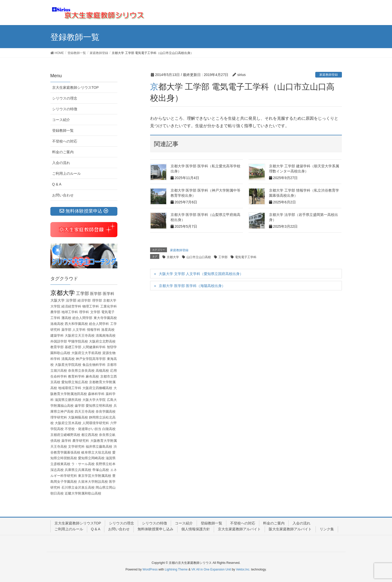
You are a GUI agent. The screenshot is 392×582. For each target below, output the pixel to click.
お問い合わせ (63, 195)
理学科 (84, 312)
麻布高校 (92, 376)
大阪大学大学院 (94, 400)
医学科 (109, 294)
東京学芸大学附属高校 (95, 476)
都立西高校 (90, 435)
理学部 (97, 300)
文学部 (95, 312)
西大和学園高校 (76, 324)
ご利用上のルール (66, 173)
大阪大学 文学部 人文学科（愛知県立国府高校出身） (201, 274)
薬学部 (66, 330)
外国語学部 (59, 341)
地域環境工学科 (70, 388)
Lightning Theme (176, 569)
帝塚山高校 (101, 470)
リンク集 (327, 529)
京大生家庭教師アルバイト (239, 529)
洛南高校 (57, 324)
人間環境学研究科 (96, 423)
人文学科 (79, 330)
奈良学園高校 (106, 411)
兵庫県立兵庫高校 (78, 470)
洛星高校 (108, 330)
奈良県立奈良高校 (81, 371)
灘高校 (66, 318)
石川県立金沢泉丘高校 (78, 487)
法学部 (71, 300)
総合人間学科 (99, 324)
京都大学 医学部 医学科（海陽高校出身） (192, 286)
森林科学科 (96, 394)
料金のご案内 (63, 152)
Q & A (57, 184)
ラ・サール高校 (83, 464)
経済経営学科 (71, 306)
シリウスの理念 (65, 98)
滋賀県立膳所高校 (68, 400)
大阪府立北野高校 (102, 341)
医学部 (96, 294)
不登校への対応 (65, 141)
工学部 (223, 257)
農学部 (55, 312)
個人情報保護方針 (196, 529)
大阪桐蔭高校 (78, 417)
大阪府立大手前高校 (86, 353)
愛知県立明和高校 (99, 406)
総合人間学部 (82, 318)
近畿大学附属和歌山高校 (83, 493)
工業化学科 (109, 306)
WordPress (150, 569)
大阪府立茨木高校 (68, 423)
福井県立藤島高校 (99, 447)
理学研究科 (59, 417)
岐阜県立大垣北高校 (96, 452)
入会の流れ (61, 163)
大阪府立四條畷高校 (97, 388)
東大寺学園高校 (105, 318)
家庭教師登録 (329, 75)
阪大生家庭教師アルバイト (290, 529)
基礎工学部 (73, 347)
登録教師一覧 (63, 130)
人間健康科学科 (94, 347)
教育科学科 (76, 376)
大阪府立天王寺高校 (80, 336)
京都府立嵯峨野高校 (65, 435)
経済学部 (84, 300)
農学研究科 (81, 441)
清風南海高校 (106, 336)
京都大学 (173, 257)
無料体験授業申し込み (155, 529)
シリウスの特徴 (65, 109)
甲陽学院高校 (78, 341)
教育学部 (57, 347)
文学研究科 (76, 447)
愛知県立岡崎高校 (91, 458)
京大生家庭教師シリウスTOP (76, 87)
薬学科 (66, 441)
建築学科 (57, 336)
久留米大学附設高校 (93, 482)
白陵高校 (109, 429)
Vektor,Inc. (243, 569)
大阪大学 (58, 300)
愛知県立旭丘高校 (75, 382)
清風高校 (68, 359)
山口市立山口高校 (199, 257)
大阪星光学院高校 (68, 365)
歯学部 (80, 406)
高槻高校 (102, 371)
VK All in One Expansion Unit (211, 569)
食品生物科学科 (94, 365)
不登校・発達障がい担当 (83, 429)
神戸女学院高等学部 (91, 359)
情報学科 (94, 330)
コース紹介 (61, 120)
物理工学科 (91, 306)
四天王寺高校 (85, 411)
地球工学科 (70, 312)
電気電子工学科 (246, 257)
